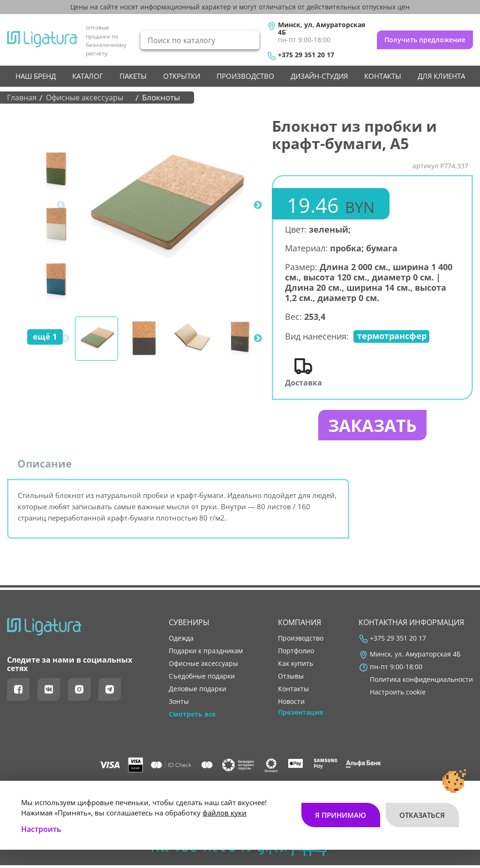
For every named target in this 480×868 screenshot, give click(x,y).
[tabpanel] (165, 205)
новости (291, 705)
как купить (296, 667)
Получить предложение (425, 40)
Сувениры (189, 626)
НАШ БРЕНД (36, 76)
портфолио (296, 654)
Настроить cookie (398, 695)
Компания (300, 626)
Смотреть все (192, 717)
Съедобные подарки (202, 679)
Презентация (300, 716)
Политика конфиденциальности (421, 683)
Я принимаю (340, 810)
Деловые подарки (198, 692)
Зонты (179, 705)
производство (245, 76)
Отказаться (422, 810)
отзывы (291, 679)
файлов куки (225, 808)
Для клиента (441, 76)
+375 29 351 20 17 (306, 55)
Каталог (88, 76)
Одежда (181, 641)
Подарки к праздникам (206, 654)
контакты (383, 76)
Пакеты (133, 76)
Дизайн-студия (319, 76)
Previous (61, 205)
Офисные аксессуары (203, 667)
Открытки (182, 76)
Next (258, 205)
